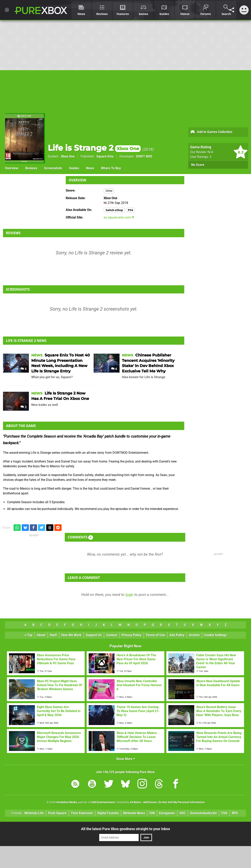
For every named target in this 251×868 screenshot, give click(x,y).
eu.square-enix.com (119, 217)
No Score (198, 165)
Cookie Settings (215, 635)
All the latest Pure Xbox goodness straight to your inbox (125, 829)
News (90, 168)
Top (28, 635)
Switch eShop (114, 210)
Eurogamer (167, 813)
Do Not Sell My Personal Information (182, 802)
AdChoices (150, 802)
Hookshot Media (67, 802)
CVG (224, 813)
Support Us (94, 635)
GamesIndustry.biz (203, 813)
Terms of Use (155, 635)
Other (109, 191)
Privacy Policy (131, 635)
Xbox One (68, 156)
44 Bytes (135, 802)
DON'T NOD (144, 156)
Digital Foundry (108, 813)
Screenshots (53, 168)
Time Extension (82, 813)
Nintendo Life (34, 813)
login (129, 595)
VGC (183, 813)
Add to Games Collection (211, 132)
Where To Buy (111, 168)
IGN (152, 813)
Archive (194, 635)
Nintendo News (134, 813)
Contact (112, 635)
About (41, 635)
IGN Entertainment (103, 802)
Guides (74, 168)
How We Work (71, 635)
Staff (53, 635)
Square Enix (105, 156)
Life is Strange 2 (94, 148)
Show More (126, 759)
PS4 (130, 210)
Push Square (57, 813)
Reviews (31, 168)
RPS (235, 813)
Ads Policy (177, 635)
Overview (12, 168)
